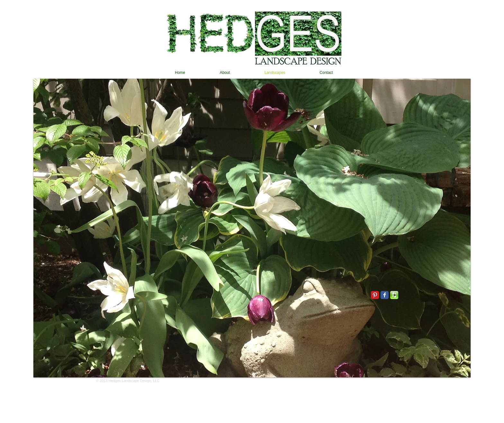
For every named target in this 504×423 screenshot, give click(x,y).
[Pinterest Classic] (375, 295)
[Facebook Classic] (385, 295)
